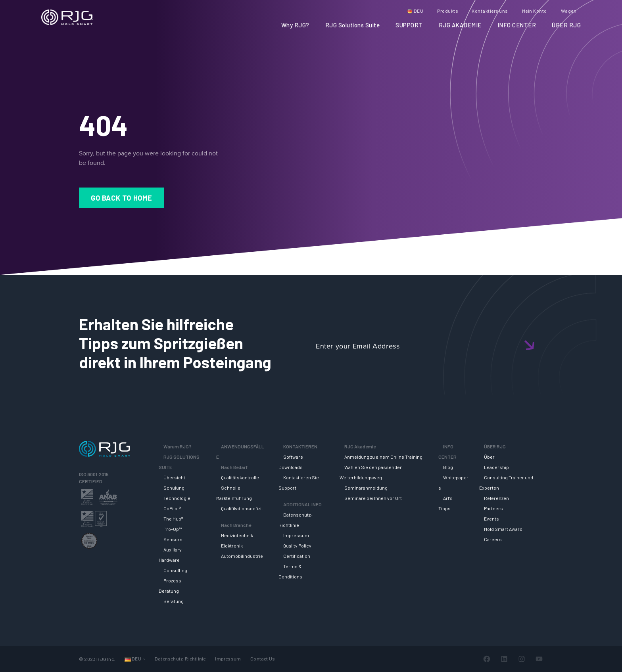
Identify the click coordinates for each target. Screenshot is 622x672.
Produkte (447, 11)
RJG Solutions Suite (353, 25)
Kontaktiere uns (490, 11)
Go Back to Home (122, 198)
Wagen (569, 11)
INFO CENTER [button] (517, 25)
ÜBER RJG (566, 25)
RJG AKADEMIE (460, 25)
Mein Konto (535, 11)
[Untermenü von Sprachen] (144, 659)
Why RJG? (295, 25)
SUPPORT (409, 25)
